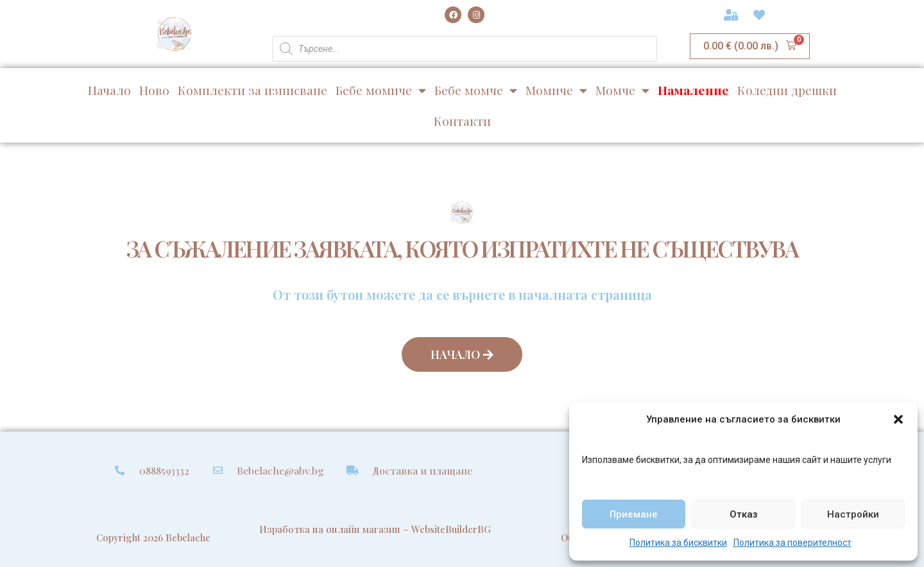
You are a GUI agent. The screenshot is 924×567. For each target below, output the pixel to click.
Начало (109, 90)
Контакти (462, 121)
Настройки (853, 514)
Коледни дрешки (787, 90)
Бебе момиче (381, 90)
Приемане (634, 514)
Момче (622, 90)
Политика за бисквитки (678, 543)
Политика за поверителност (792, 543)
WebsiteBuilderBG (451, 529)
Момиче (556, 90)
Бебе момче (476, 90)
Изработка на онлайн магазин (330, 529)
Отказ (744, 514)
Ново (154, 90)
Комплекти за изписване (252, 90)
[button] (898, 419)
